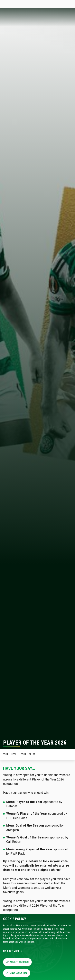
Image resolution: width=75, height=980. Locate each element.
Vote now (28, 754)
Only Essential (17, 973)
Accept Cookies (17, 962)
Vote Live (10, 754)
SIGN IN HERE (62, 4)
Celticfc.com (9, 4)
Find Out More (13, 951)
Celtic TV (46, 4)
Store (34, 4)
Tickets (24, 4)
